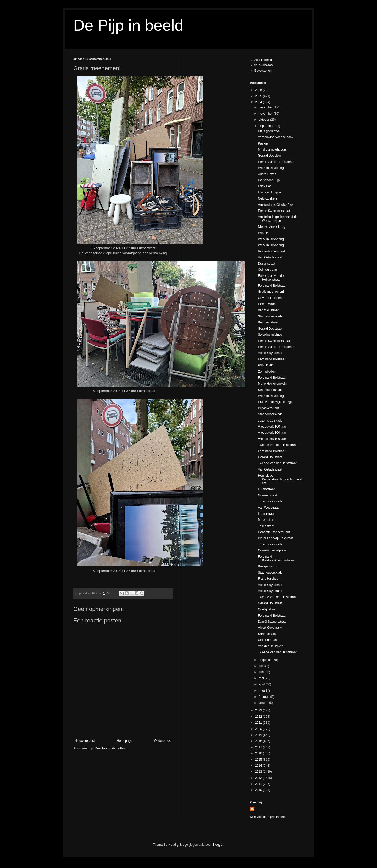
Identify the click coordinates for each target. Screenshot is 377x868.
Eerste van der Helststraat (276, 162)
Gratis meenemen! (271, 292)
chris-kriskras (264, 65)
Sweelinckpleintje (270, 335)
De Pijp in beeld (128, 25)
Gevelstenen (263, 71)
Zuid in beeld (263, 60)
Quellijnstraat (267, 609)
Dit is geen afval (269, 131)
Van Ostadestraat (270, 257)
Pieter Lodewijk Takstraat (275, 538)
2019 (259, 735)
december (266, 107)
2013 (259, 772)
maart (263, 690)
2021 (259, 723)
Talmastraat (266, 526)
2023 (259, 710)
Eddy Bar (264, 186)
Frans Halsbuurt (269, 579)
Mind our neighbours (272, 150)
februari (264, 697)
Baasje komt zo (269, 566)
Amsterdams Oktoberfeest (276, 205)
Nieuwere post (85, 741)
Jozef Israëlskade (270, 421)
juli (261, 666)
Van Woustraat (268, 310)
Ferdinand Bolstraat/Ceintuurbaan (276, 559)
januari (264, 703)
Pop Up (263, 233)
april (262, 684)
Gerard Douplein (269, 156)
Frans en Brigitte (269, 192)
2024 (259, 102)
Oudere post (163, 741)
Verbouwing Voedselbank (276, 137)
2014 (259, 766)
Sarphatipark (267, 634)
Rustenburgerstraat (271, 251)
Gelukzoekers (267, 198)
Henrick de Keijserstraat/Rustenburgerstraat (280, 479)
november (266, 114)
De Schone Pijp (269, 180)
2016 (259, 753)
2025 (259, 96)
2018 (259, 741)
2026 (259, 90)
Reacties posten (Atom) (111, 748)
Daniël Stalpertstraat (272, 622)
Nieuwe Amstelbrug (271, 227)
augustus (265, 660)
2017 (259, 747)
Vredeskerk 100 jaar (272, 427)
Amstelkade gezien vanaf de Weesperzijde (278, 219)
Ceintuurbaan (267, 270)
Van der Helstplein (271, 646)
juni (262, 672)
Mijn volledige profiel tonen (269, 817)
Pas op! (263, 143)
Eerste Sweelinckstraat (274, 211)
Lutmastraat (266, 489)
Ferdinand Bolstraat (272, 286)
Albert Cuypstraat (270, 353)
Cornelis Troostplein (272, 550)
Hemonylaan (267, 304)
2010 (259, 790)
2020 (259, 729)
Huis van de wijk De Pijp (275, 402)
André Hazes (267, 174)
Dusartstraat (266, 264)
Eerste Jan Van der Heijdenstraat (271, 278)
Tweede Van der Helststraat (277, 445)
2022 (259, 717)
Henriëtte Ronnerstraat (274, 532)
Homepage (124, 741)
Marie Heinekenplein (272, 384)
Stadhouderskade (270, 316)
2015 (259, 760)
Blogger (218, 845)
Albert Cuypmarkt (270, 591)
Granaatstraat (267, 495)
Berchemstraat (268, 322)
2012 (259, 778)
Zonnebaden (267, 372)
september (267, 126)
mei (262, 678)
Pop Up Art (265, 365)
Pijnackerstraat (268, 408)
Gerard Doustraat (270, 329)
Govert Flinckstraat (271, 298)
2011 (259, 784)
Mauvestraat (267, 520)
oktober (264, 120)
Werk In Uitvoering (271, 168)
